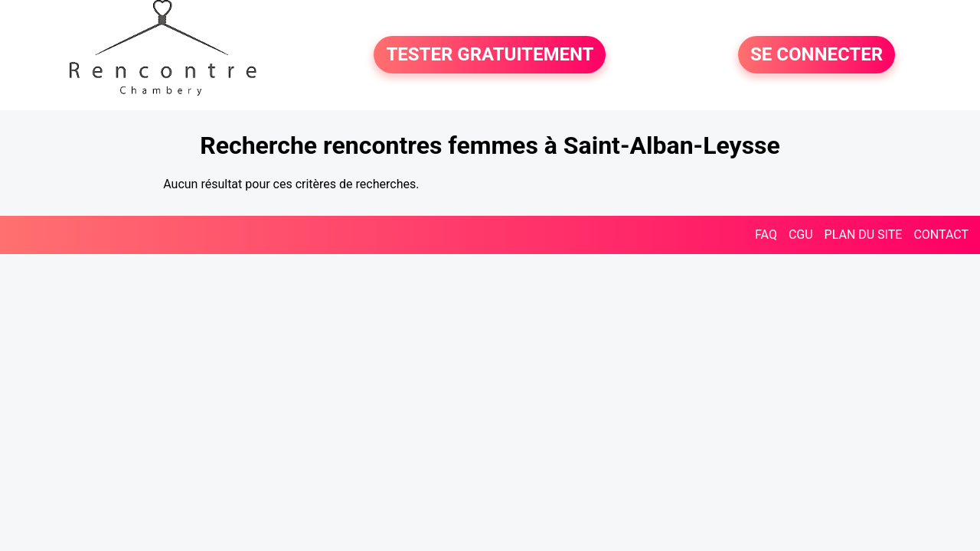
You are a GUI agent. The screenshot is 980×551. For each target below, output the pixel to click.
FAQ (766, 235)
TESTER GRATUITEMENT (490, 55)
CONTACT (941, 235)
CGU (801, 235)
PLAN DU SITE (864, 235)
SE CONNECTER (817, 55)
